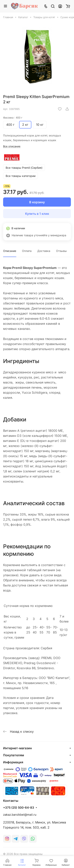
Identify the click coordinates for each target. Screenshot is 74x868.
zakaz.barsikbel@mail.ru (20, 815)
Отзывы (61, 251)
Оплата (27, 251)
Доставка (44, 251)
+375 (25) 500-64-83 (19, 808)
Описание (10, 251)
